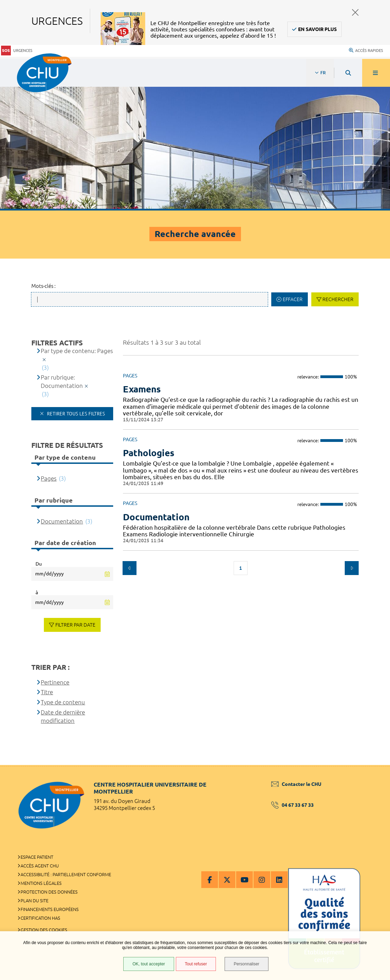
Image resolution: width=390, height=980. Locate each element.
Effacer (293, 299)
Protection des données (49, 892)
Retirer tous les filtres (75, 414)
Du (39, 564)
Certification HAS (40, 918)
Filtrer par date (75, 625)
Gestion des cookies (44, 930)
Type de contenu (63, 702)
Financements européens (50, 909)
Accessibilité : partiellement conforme (66, 874)
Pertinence (55, 682)
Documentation (62, 521)
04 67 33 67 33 (292, 805)
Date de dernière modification (63, 716)
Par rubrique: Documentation (62, 381)
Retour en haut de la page (373, 765)
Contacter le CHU (296, 784)
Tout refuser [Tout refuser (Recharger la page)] (196, 964)
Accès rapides (366, 51)
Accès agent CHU (40, 866)
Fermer (355, 12)
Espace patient (37, 857)
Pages (49, 478)
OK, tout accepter (149, 964)
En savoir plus (317, 29)
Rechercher (338, 299)
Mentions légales (41, 883)
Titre (47, 692)
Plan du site (34, 901)
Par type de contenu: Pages (77, 351)
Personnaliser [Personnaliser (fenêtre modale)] (246, 964)
